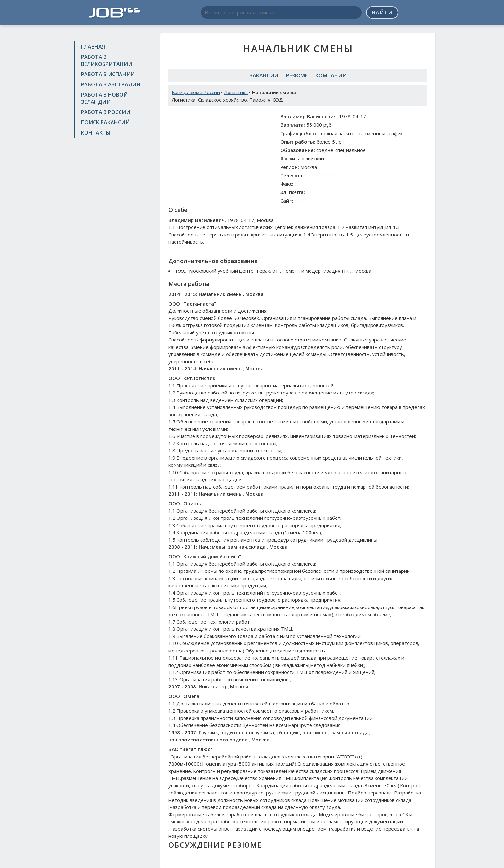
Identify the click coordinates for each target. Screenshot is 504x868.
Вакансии (264, 75)
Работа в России (106, 112)
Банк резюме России (196, 92)
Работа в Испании (108, 74)
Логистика (236, 92)
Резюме (297, 75)
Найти (382, 13)
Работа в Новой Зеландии (104, 98)
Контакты (96, 133)
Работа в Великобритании (107, 60)
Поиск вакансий (105, 122)
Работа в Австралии (111, 84)
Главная (93, 47)
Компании (331, 75)
